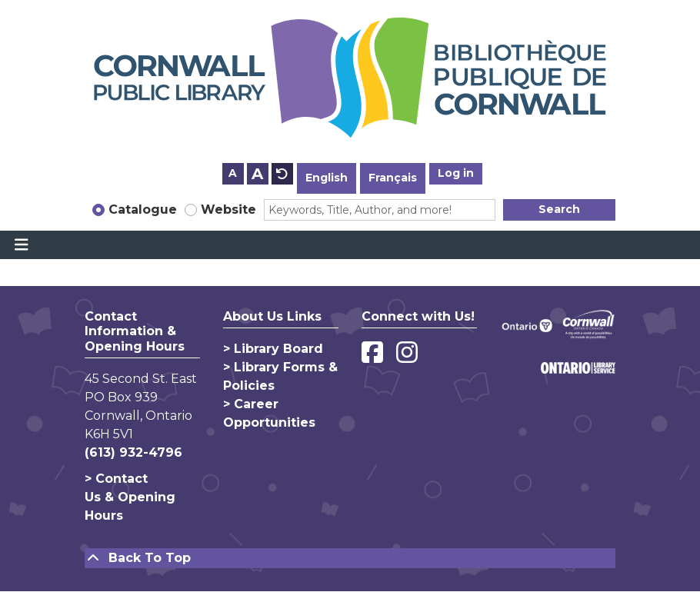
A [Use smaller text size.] (233, 173)
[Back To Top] (350, 558)
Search (559, 209)
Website (228, 210)
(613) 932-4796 (133, 452)
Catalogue (143, 210)
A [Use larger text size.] (257, 174)
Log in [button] (456, 173)
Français (393, 178)
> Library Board (273, 349)
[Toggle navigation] (21, 245)
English (327, 178)
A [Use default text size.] (282, 174)
